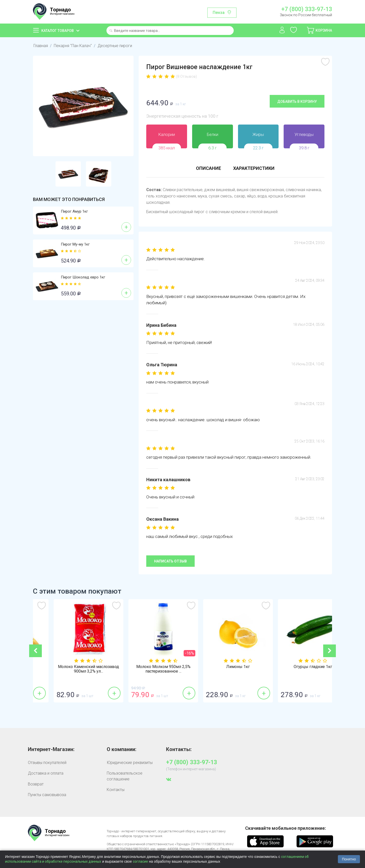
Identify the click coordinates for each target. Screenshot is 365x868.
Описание (208, 168)
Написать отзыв (170, 561)
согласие (140, 861)
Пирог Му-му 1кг (75, 244)
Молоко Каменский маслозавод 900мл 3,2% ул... (145, 669)
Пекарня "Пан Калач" (73, 46)
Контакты (116, 790)
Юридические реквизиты (130, 763)
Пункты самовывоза (47, 795)
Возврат (36, 784)
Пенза (219, 13)
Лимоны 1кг (295, 667)
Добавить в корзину (297, 102)
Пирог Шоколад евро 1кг (83, 277)
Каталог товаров (58, 31)
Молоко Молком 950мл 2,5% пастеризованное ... (220, 669)
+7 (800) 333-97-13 (307, 9)
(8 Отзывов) (186, 76)
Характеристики (254, 168)
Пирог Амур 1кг (74, 211)
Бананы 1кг (70, 667)
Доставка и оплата (46, 773)
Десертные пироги (115, 46)
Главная (41, 46)
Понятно (349, 859)
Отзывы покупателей (47, 763)
